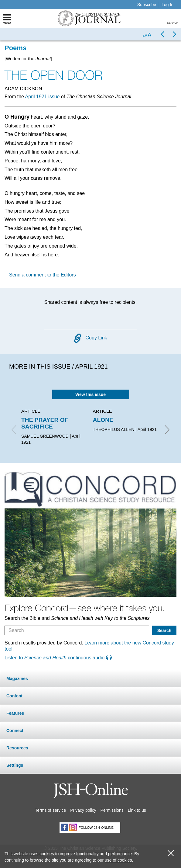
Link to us (137, 810)
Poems (15, 48)
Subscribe (147, 5)
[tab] (90, 678)
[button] (90, 678)
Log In (167, 5)
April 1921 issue (43, 97)
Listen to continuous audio (58, 658)
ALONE (103, 420)
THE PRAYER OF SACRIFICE (45, 423)
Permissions (112, 810)
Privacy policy (83, 810)
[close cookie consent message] (171, 853)
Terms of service (50, 810)
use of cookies (118, 860)
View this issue (90, 394)
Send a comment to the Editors (43, 275)
